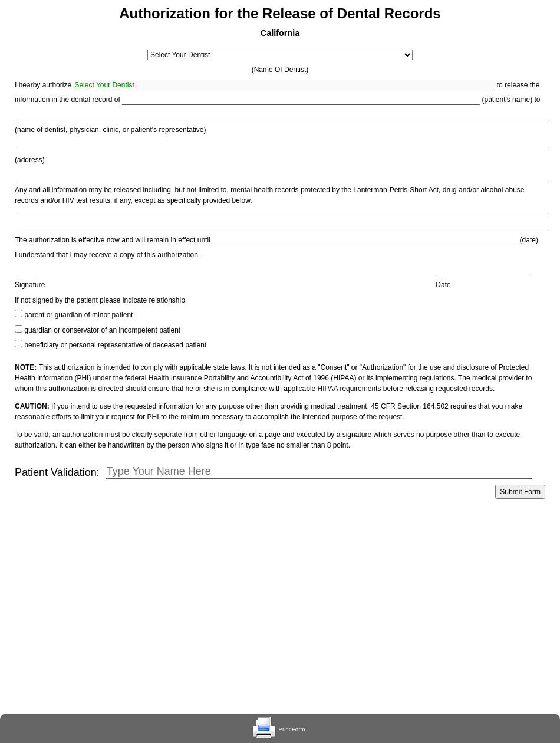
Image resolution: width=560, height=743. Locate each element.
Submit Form (520, 492)
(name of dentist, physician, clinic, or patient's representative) (110, 130)
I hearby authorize (43, 85)
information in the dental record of (67, 100)
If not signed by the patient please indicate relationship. (101, 300)
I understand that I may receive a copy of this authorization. (107, 255)
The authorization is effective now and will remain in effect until (113, 240)
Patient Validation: (57, 472)
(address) (30, 160)
